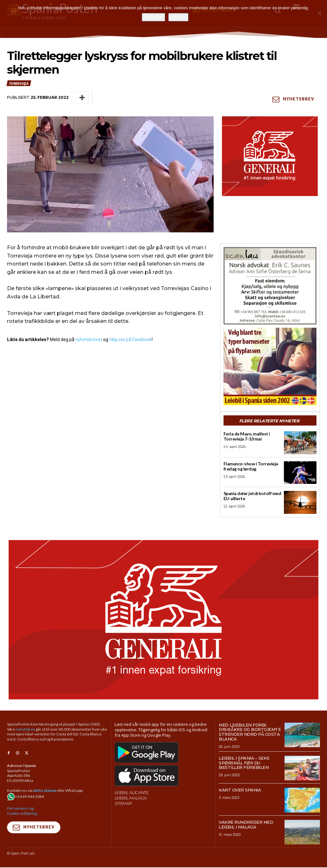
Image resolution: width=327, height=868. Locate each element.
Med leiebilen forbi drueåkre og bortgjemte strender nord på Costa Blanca (250, 733)
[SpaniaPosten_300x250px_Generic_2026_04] (270, 156)
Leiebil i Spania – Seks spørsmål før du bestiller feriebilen (244, 763)
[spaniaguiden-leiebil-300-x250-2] (270, 366)
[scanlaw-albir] (270, 286)
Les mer (178, 17)
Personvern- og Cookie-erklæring (22, 811)
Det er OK (154, 17)
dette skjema (45, 791)
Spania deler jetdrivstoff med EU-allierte (251, 496)
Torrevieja (19, 83)
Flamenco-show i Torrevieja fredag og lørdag (249, 467)
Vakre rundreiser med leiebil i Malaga (246, 825)
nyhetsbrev (25, 730)
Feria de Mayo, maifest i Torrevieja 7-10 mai (245, 436)
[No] (319, 13)
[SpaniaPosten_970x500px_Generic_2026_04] (163, 620)
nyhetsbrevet (89, 339)
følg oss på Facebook (130, 339)
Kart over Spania (240, 791)
